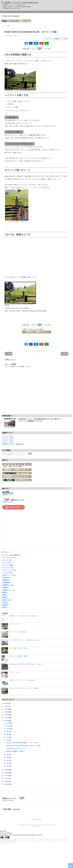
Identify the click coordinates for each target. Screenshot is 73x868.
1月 (8, 766)
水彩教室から (58, 39)
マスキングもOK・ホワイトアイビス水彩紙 (24, 688)
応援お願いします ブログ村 (37, 49)
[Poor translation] (7, 837)
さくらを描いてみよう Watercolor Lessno (24, 640)
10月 (8, 729)
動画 (66, 39)
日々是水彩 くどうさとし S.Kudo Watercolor (20, 3)
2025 (7, 706)
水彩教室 (6, 582)
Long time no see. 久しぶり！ (16, 748)
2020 (7, 720)
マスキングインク (15, 624)
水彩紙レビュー (8, 590)
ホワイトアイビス (9, 570)
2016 (7, 778)
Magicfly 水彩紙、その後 (14, 751)
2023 (7, 712)
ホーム (5, 812)
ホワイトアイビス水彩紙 (17, 632)
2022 (7, 715)
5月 (8, 755)
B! (36, 43)
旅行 (5, 607)
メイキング (48, 39)
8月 (8, 734)
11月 (8, 726)
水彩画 (6, 580)
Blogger (39, 819)
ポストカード (8, 568)
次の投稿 (9, 354)
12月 (8, 723)
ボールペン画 (8, 565)
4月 (8, 758)
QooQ (40, 826)
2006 (7, 784)
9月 (8, 732)
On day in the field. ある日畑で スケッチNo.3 (22, 743)
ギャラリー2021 (8, 442)
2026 (7, 703)
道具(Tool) (7, 600)
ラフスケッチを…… (16, 672)
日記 (5, 602)
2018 (7, 773)
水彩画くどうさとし (9, 444)
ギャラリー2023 (8, 438)
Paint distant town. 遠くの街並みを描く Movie (25, 664)
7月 (8, 737)
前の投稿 (64, 354)
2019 (7, 770)
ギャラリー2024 (8, 436)
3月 (8, 760)
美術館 (5, 605)
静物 (5, 592)
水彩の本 (6, 578)
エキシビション (9, 558)
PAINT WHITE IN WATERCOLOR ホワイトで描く (23, 745)
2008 (7, 781)
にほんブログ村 (7, 502)
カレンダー (7, 560)
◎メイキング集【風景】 (11, 555)
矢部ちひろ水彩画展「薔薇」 (19, 656)
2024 (7, 709)
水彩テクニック (9, 575)
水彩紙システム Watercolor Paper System (23, 616)
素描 (5, 595)
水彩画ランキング (8, 495)
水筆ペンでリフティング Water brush (22, 680)
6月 (8, 740)
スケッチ (7, 563)
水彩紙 (5, 587)
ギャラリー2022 (8, 440)
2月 (8, 763)
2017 (7, 775)
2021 (7, 718)
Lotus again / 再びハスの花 (18, 648)
